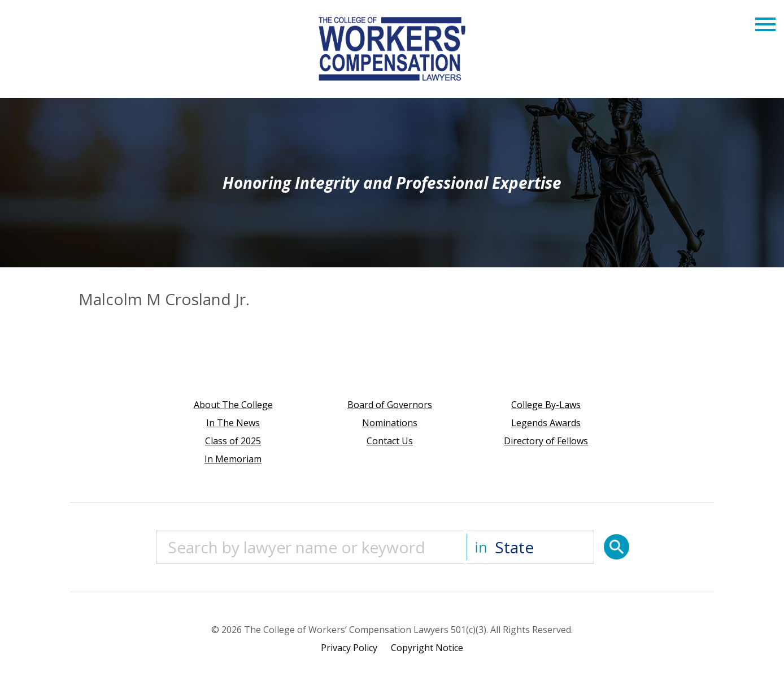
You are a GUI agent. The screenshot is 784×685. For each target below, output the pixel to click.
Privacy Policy (349, 648)
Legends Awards (546, 423)
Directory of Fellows (546, 441)
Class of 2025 (233, 441)
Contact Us (390, 441)
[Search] (617, 547)
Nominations (390, 423)
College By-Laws (546, 405)
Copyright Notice (427, 648)
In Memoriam (233, 459)
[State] (530, 547)
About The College (233, 405)
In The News (233, 423)
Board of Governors (390, 405)
